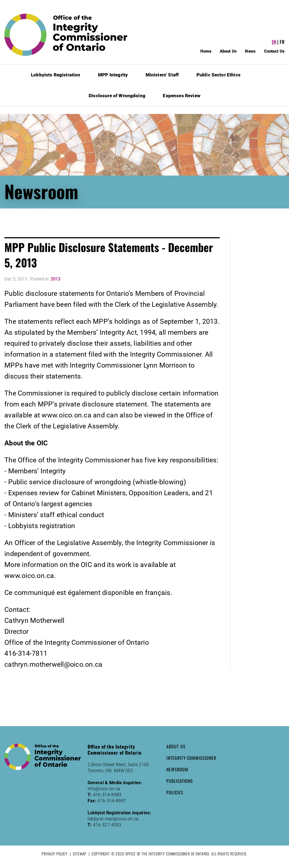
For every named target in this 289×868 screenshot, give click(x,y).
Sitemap (80, 854)
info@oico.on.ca (104, 789)
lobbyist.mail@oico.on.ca (113, 819)
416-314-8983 (107, 795)
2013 (56, 279)
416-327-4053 (107, 825)
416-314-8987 (112, 801)
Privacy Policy (55, 854)
